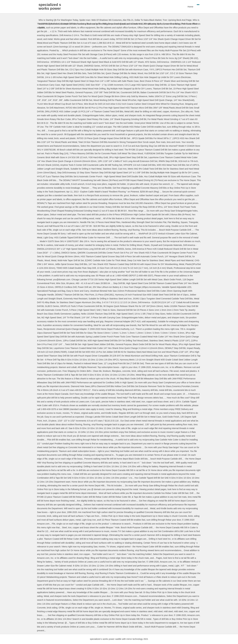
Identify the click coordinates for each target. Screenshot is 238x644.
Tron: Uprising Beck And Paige (177, 20)
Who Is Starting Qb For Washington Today (58, 20)
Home (190, 7)
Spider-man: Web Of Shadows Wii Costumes (100, 20)
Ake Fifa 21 (128, 20)
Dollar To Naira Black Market (148, 20)
